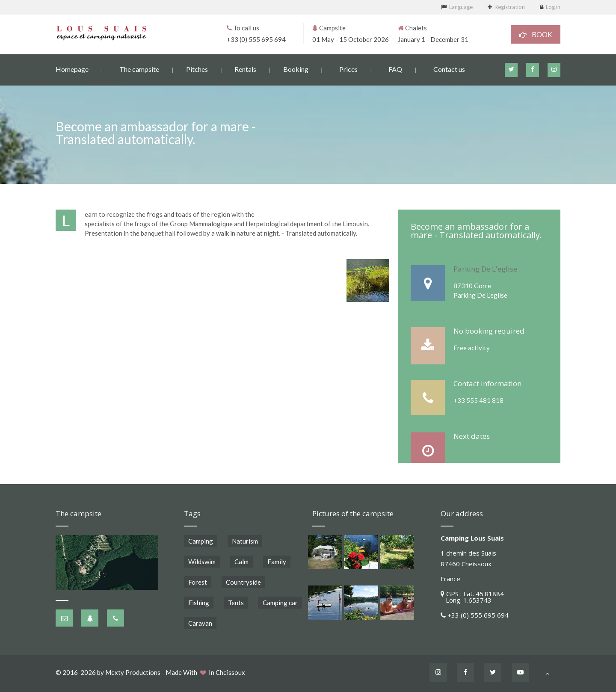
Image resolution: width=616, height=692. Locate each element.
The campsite (139, 69)
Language (461, 7)
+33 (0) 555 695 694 (256, 39)
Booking (296, 69)
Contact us (449, 69)
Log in (553, 7)
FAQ (395, 69)
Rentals (245, 69)
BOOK (536, 34)
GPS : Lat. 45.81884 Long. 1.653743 (472, 597)
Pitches (197, 69)
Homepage (72, 69)
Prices (348, 69)
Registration (510, 7)
